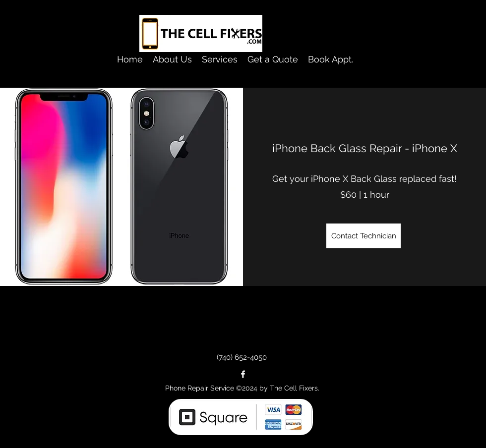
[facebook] (243, 374)
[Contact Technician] (364, 236)
